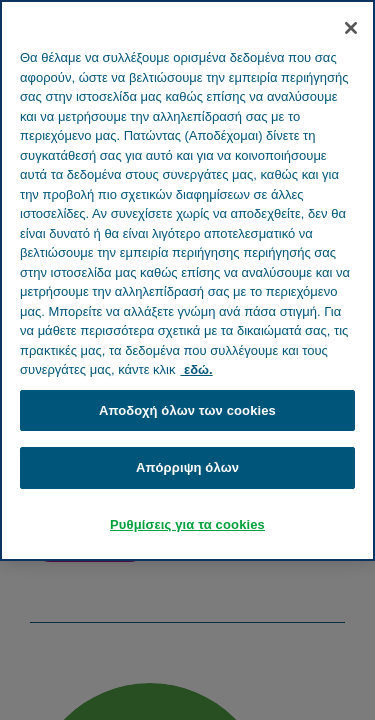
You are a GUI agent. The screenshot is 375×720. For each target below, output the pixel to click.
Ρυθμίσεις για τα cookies (187, 524)
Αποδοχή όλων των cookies (187, 410)
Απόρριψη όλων (187, 467)
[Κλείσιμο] (351, 28)
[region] (187, 280)
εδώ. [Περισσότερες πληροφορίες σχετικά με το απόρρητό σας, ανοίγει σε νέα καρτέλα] (196, 369)
